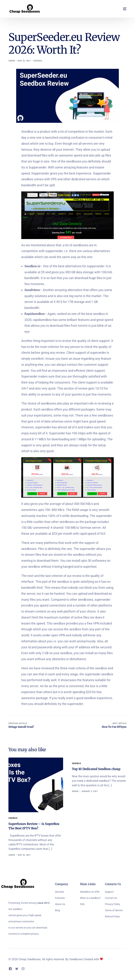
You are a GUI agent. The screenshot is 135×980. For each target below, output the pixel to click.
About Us (60, 904)
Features (60, 898)
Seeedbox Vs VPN (90, 892)
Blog (57, 911)
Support (109, 892)
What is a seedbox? (90, 898)
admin (12, 61)
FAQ (82, 904)
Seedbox (38, 61)
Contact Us (111, 898)
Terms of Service (114, 911)
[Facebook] (10, 969)
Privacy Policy (112, 904)
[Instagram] (23, 969)
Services (60, 892)
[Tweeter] (17, 969)
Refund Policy (112, 917)
